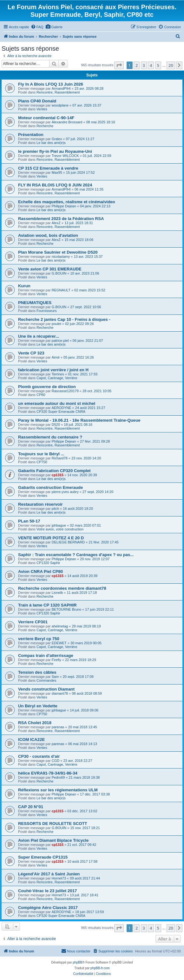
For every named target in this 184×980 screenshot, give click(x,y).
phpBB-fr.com (100, 968)
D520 (56, 425)
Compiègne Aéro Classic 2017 (48, 908)
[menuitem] (37, 27)
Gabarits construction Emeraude (50, 487)
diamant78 (60, 693)
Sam (55, 677)
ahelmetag (60, 626)
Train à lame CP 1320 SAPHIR (47, 605)
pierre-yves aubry (65, 492)
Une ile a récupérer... (39, 336)
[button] (119, 65)
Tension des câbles (37, 672)
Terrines (58, 374)
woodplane (60, 105)
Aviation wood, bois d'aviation (48, 235)
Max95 (57, 172)
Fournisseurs (47, 311)
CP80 (41, 395)
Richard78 (60, 458)
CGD (56, 761)
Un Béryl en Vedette (38, 706)
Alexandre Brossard (67, 122)
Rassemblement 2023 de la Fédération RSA (61, 219)
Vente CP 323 (31, 353)
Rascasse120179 (65, 391)
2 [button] (137, 65)
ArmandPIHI (61, 88)
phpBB (77, 962)
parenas (58, 727)
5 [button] (158, 65)
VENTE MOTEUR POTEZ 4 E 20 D (51, 538)
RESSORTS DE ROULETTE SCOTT (53, 824)
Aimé (56, 357)
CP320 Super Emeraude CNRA (61, 412)
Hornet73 (59, 878)
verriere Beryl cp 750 (39, 639)
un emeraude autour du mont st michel (57, 403)
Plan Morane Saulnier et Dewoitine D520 (58, 252)
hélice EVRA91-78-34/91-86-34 (48, 773)
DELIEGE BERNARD (68, 542)
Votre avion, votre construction (60, 529)
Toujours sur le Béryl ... (41, 454)
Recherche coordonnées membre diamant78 (62, 588)
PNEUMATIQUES (35, 303)
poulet (56, 324)
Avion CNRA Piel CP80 (40, 571)
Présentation (31, 135)
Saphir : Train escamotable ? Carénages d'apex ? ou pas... (76, 555)
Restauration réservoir (40, 504)
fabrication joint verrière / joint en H (53, 370)
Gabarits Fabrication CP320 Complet (54, 471)
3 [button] (144, 65)
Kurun (24, 286)
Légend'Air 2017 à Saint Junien (49, 874)
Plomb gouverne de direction (47, 387)
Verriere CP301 (33, 622)
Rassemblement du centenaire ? (50, 437)
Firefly (56, 660)
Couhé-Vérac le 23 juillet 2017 (47, 891)
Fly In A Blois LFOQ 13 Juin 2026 (51, 84)
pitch (55, 509)
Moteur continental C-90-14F (46, 118)
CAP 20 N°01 (31, 807)
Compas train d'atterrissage (46, 655)
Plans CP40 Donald (37, 101)
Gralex (57, 139)
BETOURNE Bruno (66, 609)
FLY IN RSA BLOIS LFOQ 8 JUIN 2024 (55, 185)
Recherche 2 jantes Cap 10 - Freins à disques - (64, 319)
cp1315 (58, 475)
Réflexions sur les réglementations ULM (58, 790)
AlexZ (56, 223)
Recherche (45, 126)
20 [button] (171, 65)
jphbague (59, 525)
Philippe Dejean (64, 206)
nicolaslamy (61, 256)
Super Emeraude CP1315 (43, 857)
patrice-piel (60, 341)
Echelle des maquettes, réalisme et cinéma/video (67, 202)
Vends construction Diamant (46, 689)
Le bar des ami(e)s (51, 143)
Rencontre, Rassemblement (58, 92)
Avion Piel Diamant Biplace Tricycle (53, 840)
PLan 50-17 (29, 521)
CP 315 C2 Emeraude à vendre (48, 168)
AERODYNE (62, 408)
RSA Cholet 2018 (35, 723)
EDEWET (59, 643)
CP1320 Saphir (48, 563)
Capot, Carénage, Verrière (57, 378)
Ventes (42, 109)
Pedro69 (58, 777)
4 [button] (151, 65)
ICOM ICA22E (31, 740)
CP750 (42, 462)
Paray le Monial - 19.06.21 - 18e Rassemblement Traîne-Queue (79, 420)
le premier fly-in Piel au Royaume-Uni (55, 151)
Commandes (46, 680)
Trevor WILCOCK (65, 156)
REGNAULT (61, 290)
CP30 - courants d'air (39, 756)
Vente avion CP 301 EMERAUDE (50, 269)
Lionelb (57, 593)
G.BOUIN (59, 273)
